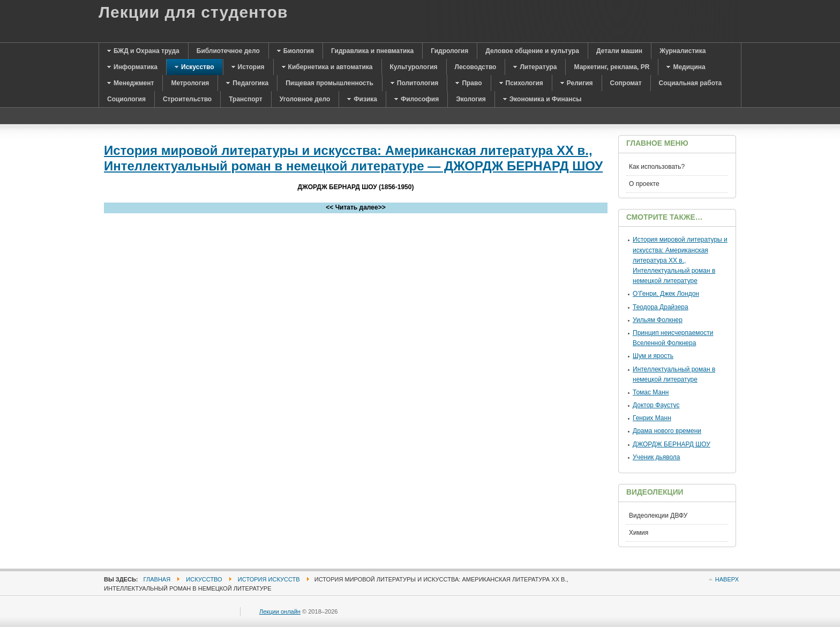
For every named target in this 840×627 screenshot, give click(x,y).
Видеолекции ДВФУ (658, 516)
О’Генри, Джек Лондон (666, 294)
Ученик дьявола (657, 457)
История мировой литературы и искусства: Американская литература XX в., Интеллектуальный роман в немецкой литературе (680, 260)
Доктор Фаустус (656, 405)
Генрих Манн (652, 418)
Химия (639, 533)
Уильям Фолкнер (658, 320)
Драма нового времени (667, 431)
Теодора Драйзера (661, 307)
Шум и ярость (653, 356)
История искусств (269, 579)
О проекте (644, 184)
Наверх (727, 579)
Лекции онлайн (280, 611)
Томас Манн (651, 392)
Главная (157, 579)
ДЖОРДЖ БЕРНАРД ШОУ (672, 444)
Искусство (204, 579)
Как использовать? (657, 167)
